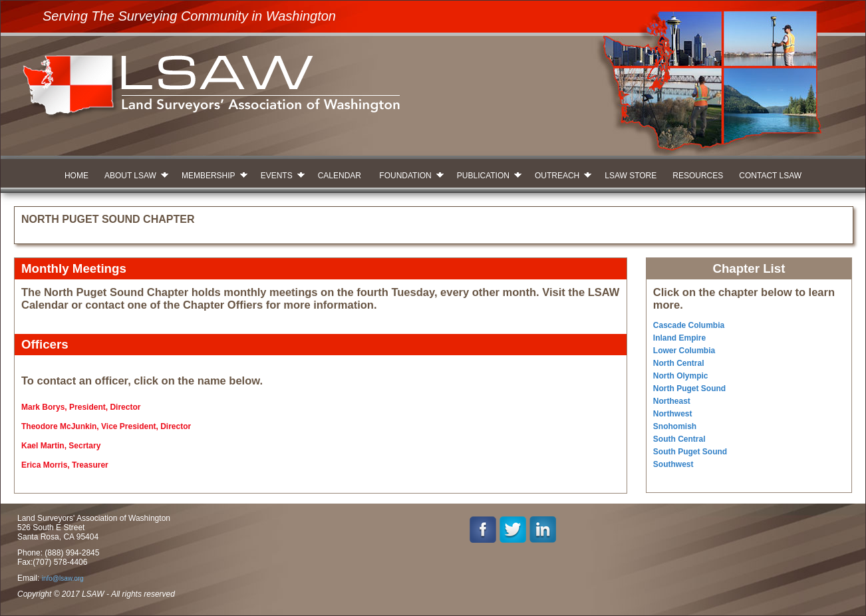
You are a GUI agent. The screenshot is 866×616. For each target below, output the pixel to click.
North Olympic (681, 376)
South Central (679, 439)
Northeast (672, 401)
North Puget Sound (689, 388)
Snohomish (675, 426)
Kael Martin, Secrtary (61, 446)
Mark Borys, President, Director (81, 407)
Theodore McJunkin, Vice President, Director (106, 426)
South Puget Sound (690, 452)
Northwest (673, 414)
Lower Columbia (684, 351)
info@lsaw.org (63, 578)
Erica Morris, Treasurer (65, 465)
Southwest (673, 464)
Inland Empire (679, 338)
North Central (679, 363)
